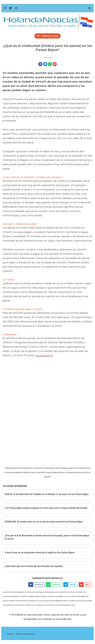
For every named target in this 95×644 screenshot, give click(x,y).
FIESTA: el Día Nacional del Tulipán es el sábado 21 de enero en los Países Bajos (47, 494)
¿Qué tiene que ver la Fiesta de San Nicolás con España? (34, 566)
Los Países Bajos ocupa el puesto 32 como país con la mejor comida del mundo (46, 508)
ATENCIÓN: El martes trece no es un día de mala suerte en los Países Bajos (44, 522)
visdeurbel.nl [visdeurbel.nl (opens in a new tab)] (44, 355)
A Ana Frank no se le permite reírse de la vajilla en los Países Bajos (40, 552)
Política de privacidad (26, 634)
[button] (90, 8)
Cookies (10, 634)
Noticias (48, 58)
